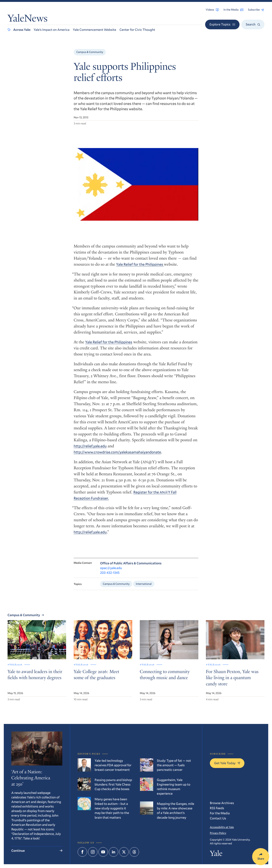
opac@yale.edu (111, 570)
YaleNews (28, 19)
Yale (216, 854)
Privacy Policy (218, 833)
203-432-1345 (110, 575)
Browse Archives (222, 803)
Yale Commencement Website (95, 30)
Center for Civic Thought (137, 30)
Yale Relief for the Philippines (140, 266)
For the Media (220, 813)
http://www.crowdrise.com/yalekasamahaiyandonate (117, 454)
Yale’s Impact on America (52, 30)
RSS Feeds (217, 808)
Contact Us (218, 818)
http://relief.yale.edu (90, 448)
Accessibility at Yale (222, 827)
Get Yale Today (227, 763)
